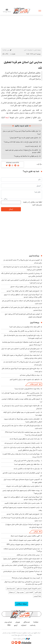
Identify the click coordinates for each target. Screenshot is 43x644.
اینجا (7, 117)
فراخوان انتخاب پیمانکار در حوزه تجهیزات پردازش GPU (23, 544)
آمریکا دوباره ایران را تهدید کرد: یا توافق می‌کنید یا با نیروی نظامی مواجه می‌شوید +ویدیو (23, 296)
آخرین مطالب (34, 384)
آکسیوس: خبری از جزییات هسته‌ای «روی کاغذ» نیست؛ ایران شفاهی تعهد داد (23, 481)
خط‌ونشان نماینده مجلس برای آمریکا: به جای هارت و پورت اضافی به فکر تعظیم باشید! (23, 420)
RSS (9, 625)
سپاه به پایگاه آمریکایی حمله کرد (30, 375)
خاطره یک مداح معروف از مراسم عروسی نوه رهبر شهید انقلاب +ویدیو (23, 151)
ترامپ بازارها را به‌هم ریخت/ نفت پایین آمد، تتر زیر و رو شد (22, 443)
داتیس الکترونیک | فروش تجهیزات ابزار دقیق (29, 589)
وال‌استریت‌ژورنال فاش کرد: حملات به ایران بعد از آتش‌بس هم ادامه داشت (22, 302)
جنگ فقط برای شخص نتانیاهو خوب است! (27, 464)
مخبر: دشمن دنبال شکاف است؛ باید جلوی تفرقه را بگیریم (22, 503)
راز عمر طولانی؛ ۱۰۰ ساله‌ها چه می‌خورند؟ (26, 156)
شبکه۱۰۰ (36, 622)
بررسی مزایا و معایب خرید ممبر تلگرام (28, 555)
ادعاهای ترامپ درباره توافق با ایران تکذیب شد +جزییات (23, 486)
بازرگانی (36, 532)
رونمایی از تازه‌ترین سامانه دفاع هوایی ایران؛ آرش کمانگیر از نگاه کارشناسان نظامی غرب (22, 275)
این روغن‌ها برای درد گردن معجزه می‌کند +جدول (25, 287)
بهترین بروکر (20, 592)
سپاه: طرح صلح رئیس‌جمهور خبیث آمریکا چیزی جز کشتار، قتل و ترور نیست (22, 370)
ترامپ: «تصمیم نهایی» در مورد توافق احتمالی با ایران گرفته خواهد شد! (23, 414)
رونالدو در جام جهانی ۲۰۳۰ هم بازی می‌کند (27, 461)
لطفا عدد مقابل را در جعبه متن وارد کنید (33, 203)
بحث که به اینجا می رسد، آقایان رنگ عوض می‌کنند (24, 331)
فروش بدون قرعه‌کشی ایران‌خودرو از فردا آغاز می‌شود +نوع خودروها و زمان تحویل (23, 315)
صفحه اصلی (37, 50)
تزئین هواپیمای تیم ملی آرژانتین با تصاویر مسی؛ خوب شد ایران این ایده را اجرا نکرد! (22, 350)
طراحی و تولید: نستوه (21, 639)
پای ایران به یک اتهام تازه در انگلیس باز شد (27, 469)
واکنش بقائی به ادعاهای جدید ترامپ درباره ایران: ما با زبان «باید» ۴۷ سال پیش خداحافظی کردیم (23, 449)
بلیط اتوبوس (37, 596)
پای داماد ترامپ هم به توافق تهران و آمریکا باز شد (25, 439)
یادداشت (33, 625)
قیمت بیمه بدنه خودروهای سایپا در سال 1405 (26, 578)
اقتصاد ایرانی (29, 592)
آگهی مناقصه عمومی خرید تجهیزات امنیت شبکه (25, 536)
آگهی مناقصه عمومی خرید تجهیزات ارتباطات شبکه (24, 540)
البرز (25, 50)
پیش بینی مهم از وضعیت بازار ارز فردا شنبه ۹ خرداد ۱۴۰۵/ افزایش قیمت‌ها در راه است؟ (24, 434)
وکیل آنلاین (38, 592)
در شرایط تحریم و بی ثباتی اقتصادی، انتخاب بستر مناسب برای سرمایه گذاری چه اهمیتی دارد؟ (22, 566)
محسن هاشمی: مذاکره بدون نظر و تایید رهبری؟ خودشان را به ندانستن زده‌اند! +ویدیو (22, 394)
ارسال (11, 209)
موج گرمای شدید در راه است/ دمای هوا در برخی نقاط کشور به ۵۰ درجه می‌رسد (22, 455)
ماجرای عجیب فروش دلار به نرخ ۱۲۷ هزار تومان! (24, 138)
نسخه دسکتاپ (21, 604)
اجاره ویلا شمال (11, 589)
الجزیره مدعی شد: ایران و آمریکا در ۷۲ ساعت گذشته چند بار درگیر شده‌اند (23, 363)
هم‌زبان (18, 622)
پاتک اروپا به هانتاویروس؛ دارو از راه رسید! (27, 389)
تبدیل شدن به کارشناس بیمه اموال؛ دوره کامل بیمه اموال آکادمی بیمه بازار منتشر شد (23, 583)
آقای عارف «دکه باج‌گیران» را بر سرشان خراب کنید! (24, 327)
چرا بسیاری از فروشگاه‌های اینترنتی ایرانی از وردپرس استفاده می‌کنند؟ (23, 550)
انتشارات (24, 625)
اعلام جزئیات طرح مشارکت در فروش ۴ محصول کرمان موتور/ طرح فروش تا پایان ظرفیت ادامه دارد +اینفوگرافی (23, 560)
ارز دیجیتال (12, 592)
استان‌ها (30, 50)
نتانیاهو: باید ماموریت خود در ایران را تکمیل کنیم (25, 379)
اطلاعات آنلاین (22, 11)
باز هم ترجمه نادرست (32, 146)
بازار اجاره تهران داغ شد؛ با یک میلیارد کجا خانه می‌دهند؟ (21, 142)
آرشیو (16, 625)
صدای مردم (8, 622)
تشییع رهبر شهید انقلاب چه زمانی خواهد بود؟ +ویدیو (23, 291)
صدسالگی (27, 622)
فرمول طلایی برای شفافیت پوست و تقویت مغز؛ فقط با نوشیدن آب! (22, 400)
